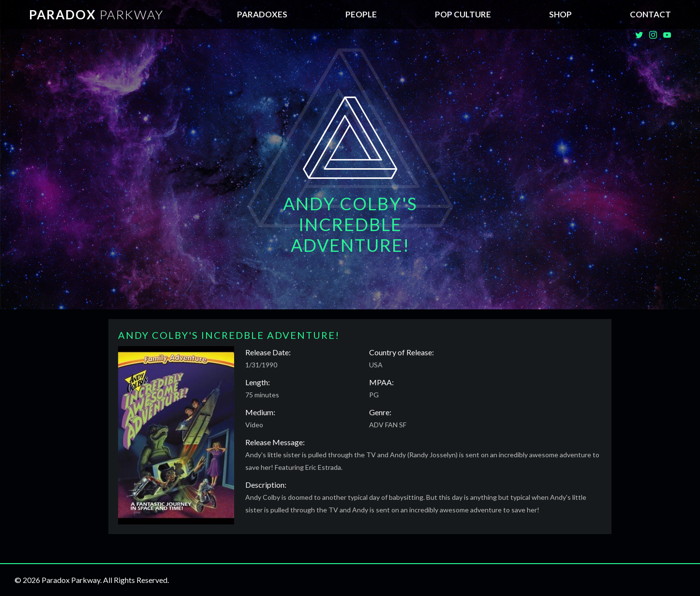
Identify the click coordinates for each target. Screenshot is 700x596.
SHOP (560, 14)
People (361, 14)
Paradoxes (262, 14)
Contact (650, 14)
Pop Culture (463, 14)
